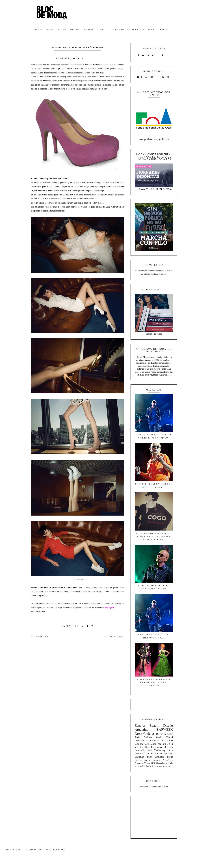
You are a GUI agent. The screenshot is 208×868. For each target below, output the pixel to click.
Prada (170, 757)
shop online (67, 77)
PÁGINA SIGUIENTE (115, 637)
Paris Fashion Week (148, 737)
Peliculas (168, 753)
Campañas (156, 747)
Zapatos (102, 30)
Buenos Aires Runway (148, 760)
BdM (151, 30)
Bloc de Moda (13, 850)
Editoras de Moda (161, 741)
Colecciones (141, 741)
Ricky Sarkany (95, 81)
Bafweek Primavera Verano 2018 (158, 766)
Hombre (75, 30)
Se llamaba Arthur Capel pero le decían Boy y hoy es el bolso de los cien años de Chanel (154, 536)
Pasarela (88, 30)
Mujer (49, 30)
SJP (153, 734)
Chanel (169, 737)
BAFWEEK (165, 729)
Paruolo (80, 580)
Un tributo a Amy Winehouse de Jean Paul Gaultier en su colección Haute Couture (154, 682)
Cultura (62, 30)
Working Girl (142, 744)
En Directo (138, 30)
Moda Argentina (159, 744)
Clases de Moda (34, 850)
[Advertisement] (154, 817)
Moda (39, 30)
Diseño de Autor (164, 734)
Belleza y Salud (119, 30)
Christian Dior (143, 757)
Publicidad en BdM (56, 850)
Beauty (154, 726)
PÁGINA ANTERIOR (40, 637)
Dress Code (143, 734)
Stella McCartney (156, 750)
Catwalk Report (153, 753)
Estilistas (159, 757)
